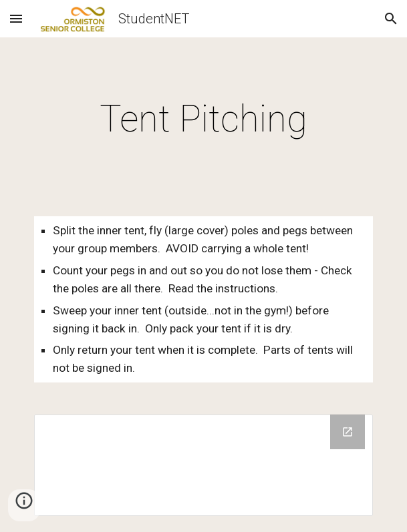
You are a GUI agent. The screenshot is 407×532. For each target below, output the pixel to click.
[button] (16, 18)
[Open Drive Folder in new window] (348, 432)
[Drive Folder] (203, 465)
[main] (203, 119)
